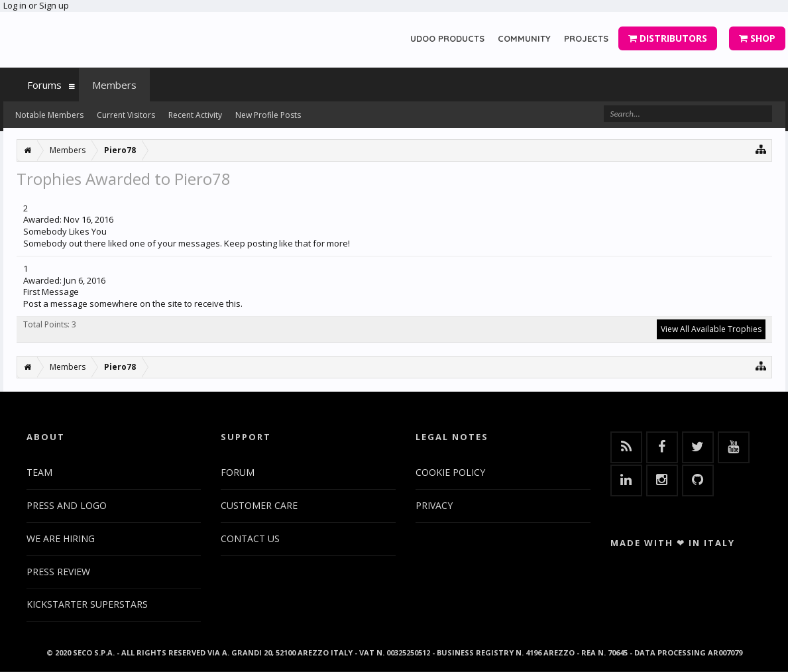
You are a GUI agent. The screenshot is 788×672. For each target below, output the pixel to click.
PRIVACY (434, 505)
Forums (44, 85)
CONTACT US (250, 538)
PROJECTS (586, 38)
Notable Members (49, 115)
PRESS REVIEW (58, 572)
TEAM (39, 472)
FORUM (238, 472)
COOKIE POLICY (450, 472)
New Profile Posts (268, 115)
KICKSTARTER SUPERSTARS (87, 604)
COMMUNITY (524, 38)
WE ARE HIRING (61, 538)
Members (114, 85)
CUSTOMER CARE (259, 505)
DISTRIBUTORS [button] (668, 38)
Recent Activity (195, 115)
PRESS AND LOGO (67, 505)
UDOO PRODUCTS (447, 38)
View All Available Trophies (711, 329)
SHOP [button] (757, 38)
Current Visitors (126, 115)
